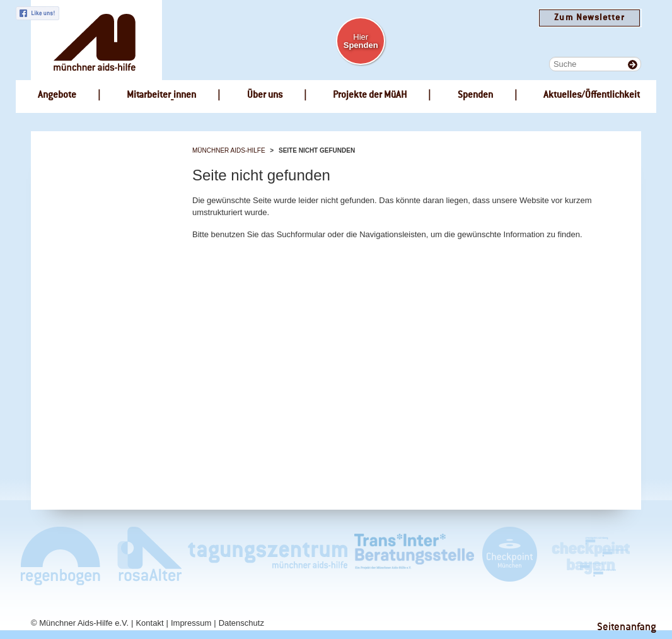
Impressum (191, 623)
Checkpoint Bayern (590, 555)
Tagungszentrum (268, 555)
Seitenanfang (627, 627)
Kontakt (149, 623)
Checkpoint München (509, 555)
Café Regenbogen (61, 555)
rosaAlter (144, 555)
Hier (361, 41)
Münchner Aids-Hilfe (229, 150)
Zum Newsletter (589, 18)
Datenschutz (241, 623)
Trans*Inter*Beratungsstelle (414, 555)
